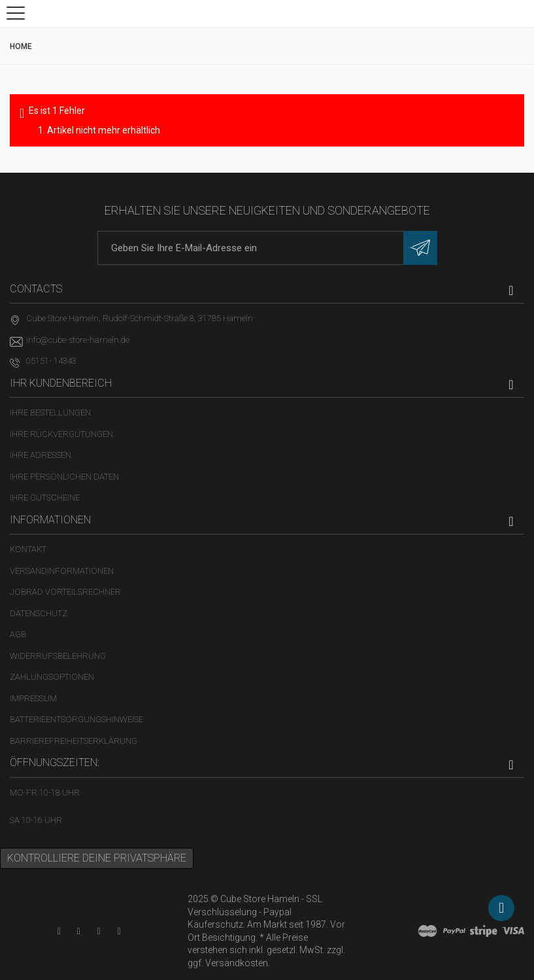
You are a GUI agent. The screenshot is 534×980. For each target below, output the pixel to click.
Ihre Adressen (41, 455)
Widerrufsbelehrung (58, 656)
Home (21, 46)
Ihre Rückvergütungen (61, 434)
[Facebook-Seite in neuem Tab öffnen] (79, 931)
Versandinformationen (62, 571)
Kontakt (28, 549)
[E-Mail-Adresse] (267, 248)
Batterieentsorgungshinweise (76, 719)
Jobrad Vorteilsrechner (65, 592)
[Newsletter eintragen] (420, 248)
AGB (18, 634)
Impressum (33, 698)
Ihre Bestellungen (50, 412)
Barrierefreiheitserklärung (74, 741)
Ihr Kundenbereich (61, 383)
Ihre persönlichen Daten (64, 477)
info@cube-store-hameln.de (78, 340)
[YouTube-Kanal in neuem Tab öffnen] (59, 931)
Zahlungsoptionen (52, 677)
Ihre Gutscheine (45, 498)
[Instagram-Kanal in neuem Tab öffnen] (119, 931)
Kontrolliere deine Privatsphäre (97, 858)
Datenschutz (39, 613)
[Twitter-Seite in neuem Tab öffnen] (99, 931)
